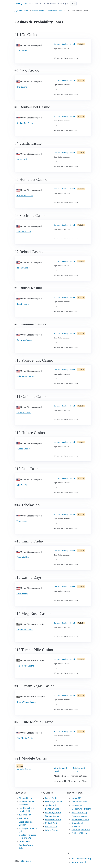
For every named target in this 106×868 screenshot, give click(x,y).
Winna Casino (52, 830)
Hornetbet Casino (25, 195)
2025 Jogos (63, 3)
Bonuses (57, 44)
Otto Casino (22, 485)
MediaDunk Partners (81, 809)
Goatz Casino (51, 827)
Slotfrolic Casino (24, 232)
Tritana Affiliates (79, 816)
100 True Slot (25, 815)
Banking (65, 44)
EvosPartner (77, 805)
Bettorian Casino (53, 809)
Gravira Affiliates (79, 802)
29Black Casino (52, 823)
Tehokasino (22, 521)
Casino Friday (23, 557)
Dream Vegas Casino (26, 702)
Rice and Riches (26, 798)
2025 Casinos (35, 3)
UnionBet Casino (53, 819)
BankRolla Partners (80, 819)
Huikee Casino (23, 449)
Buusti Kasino (23, 304)
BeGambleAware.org (81, 859)
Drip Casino (22, 87)
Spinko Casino (52, 805)
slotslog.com (25, 861)
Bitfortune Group (79, 812)
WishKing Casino (53, 812)
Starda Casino (23, 159)
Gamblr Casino (52, 816)
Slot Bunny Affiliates (81, 830)
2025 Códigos (49, 3)
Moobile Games (24, 769)
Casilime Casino (24, 413)
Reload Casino (23, 268)
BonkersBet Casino (25, 123)
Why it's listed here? (60, 769)
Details (73, 44)
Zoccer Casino (52, 798)
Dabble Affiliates (79, 833)
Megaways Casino (53, 802)
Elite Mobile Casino (25, 738)
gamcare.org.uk (79, 862)
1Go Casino (22, 51)
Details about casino (79, 769)
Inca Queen (24, 841)
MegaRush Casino (25, 630)
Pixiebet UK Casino (25, 376)
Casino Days (22, 593)
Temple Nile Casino (25, 666)
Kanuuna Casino (24, 340)
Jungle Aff (76, 798)
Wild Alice (23, 818)
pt (72, 3)
